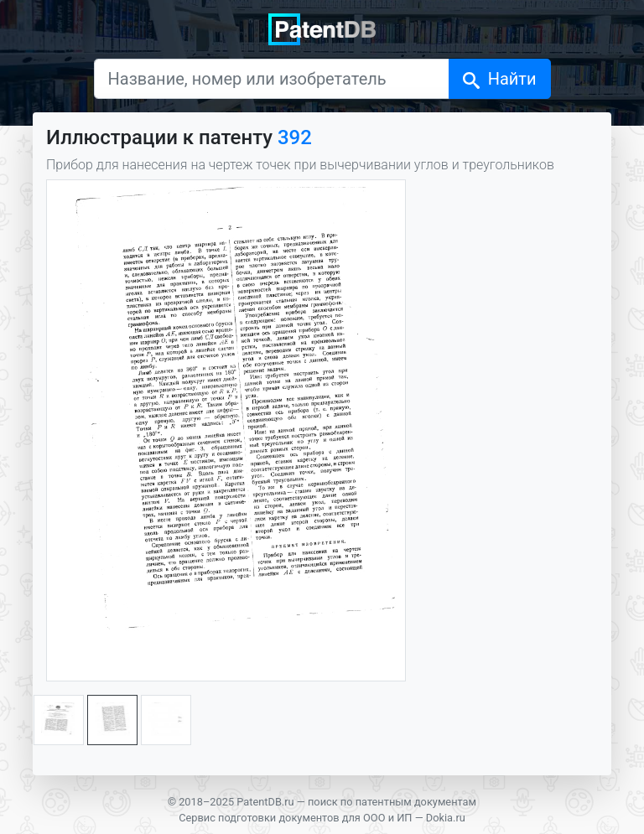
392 (295, 137)
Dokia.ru (446, 818)
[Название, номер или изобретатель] (272, 79)
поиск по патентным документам (392, 802)
